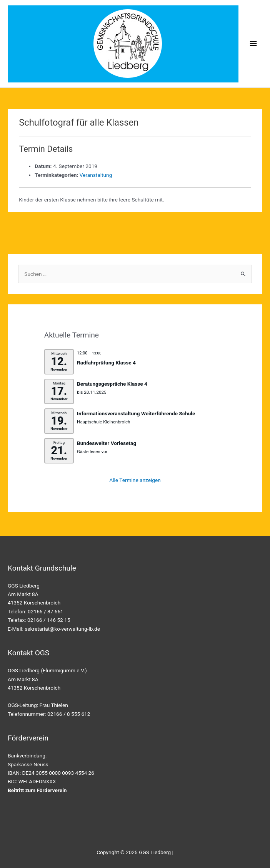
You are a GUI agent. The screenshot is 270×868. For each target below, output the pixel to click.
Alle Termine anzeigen (135, 480)
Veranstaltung (96, 175)
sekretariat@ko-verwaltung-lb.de (62, 629)
